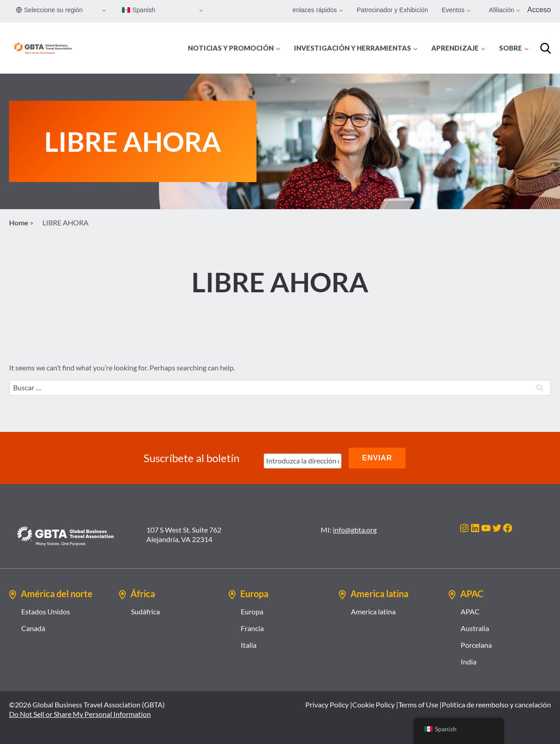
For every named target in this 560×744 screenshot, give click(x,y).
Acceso (539, 10)
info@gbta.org (355, 530)
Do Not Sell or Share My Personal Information (80, 714)
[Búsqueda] (546, 48)
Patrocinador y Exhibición (392, 10)
